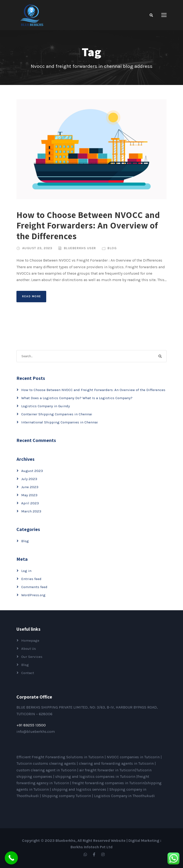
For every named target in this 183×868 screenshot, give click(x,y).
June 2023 (30, 487)
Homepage (30, 640)
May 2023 (29, 495)
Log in (26, 571)
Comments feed (34, 587)
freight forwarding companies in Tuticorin (108, 783)
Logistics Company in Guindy (46, 406)
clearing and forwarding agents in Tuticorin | (117, 763)
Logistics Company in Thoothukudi (125, 796)
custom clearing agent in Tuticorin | (48, 770)
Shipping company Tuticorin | (68, 796)
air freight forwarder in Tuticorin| (108, 770)
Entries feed (31, 579)
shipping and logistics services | (81, 789)
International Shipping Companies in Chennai (60, 422)
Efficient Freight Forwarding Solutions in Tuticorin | (62, 757)
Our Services (32, 657)
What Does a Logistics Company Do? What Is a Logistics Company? (77, 398)
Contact (28, 673)
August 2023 (32, 471)
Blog (112, 248)
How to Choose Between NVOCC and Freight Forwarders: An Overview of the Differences (88, 225)
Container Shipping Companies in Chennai (57, 414)
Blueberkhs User (80, 248)
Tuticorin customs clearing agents (47, 763)
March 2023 (31, 511)
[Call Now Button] (11, 858)
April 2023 (30, 503)
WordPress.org (33, 595)
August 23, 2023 (37, 248)
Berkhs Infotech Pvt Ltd (91, 847)
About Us (29, 649)
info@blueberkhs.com (36, 732)
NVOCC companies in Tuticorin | (134, 757)
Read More (32, 296)
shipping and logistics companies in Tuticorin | (96, 776)
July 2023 (29, 479)
